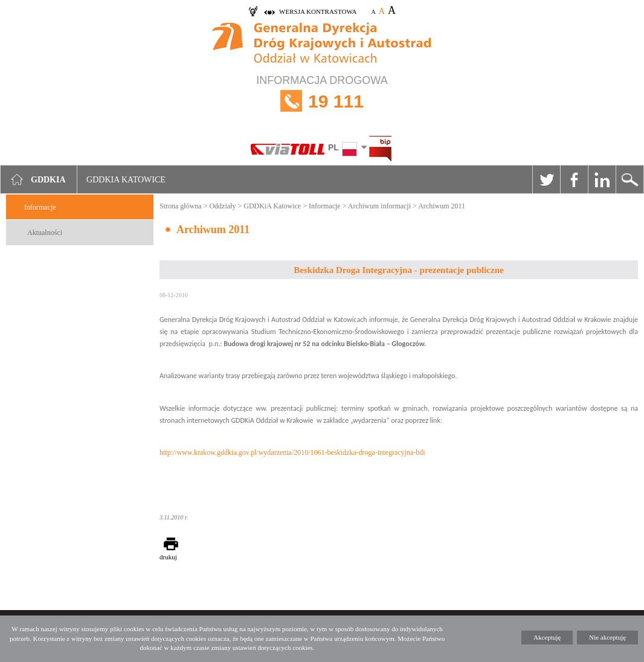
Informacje (40, 207)
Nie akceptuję (607, 637)
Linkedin (602, 179)
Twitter (546, 179)
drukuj (168, 557)
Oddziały (222, 206)
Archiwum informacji (379, 206)
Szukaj (630, 179)
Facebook (574, 179)
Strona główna (181, 206)
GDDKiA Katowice (272, 206)
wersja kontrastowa (318, 11)
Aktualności (45, 233)
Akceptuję (547, 637)
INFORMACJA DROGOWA (322, 101)
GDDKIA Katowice (126, 180)
